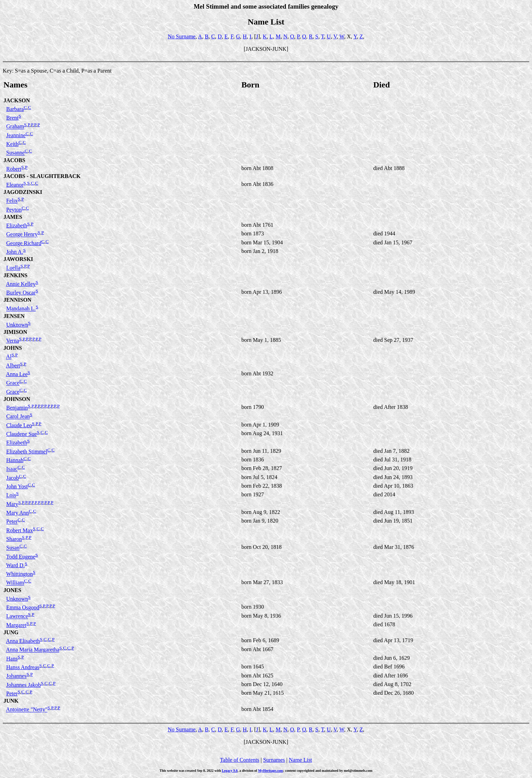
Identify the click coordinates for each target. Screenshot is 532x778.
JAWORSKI (18, 259)
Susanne (15, 153)
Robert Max (20, 530)
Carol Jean (18, 417)
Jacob (12, 478)
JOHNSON (17, 399)
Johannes (16, 676)
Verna (13, 341)
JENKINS (15, 275)
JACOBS (14, 160)
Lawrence (17, 616)
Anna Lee (17, 374)
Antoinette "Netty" (27, 710)
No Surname (181, 36)
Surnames (274, 760)
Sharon (14, 539)
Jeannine (16, 135)
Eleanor (15, 185)
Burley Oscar (21, 293)
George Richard (24, 243)
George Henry (22, 235)
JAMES (13, 217)
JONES (12, 590)
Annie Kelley (21, 284)
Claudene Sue (21, 434)
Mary (12, 504)
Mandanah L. (21, 309)
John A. (15, 252)
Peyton (14, 210)
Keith (12, 144)
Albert (13, 365)
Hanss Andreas (23, 667)
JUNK (11, 701)
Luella (13, 268)
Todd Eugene (21, 557)
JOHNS (13, 348)
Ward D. (16, 565)
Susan (13, 548)
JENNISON (17, 300)
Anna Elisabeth (23, 641)
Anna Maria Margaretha (32, 650)
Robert (14, 169)
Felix (12, 201)
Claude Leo (19, 425)
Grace (13, 383)
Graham (15, 127)
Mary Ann (17, 513)
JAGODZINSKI (23, 192)
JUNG (11, 632)
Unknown (17, 325)
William (15, 583)
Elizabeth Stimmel (27, 452)
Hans (12, 659)
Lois (11, 495)
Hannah (15, 460)
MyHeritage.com (270, 771)
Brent (12, 118)
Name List (300, 760)
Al (9, 357)
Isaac (12, 469)
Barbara (15, 109)
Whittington (20, 574)
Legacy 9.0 (230, 771)
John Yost (17, 486)
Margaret (16, 625)
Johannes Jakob (24, 685)
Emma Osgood (23, 607)
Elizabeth (17, 226)
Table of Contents (240, 760)
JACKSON (17, 100)
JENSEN (14, 316)
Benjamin (17, 408)
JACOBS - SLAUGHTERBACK (42, 176)
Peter (12, 522)
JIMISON (15, 332)
